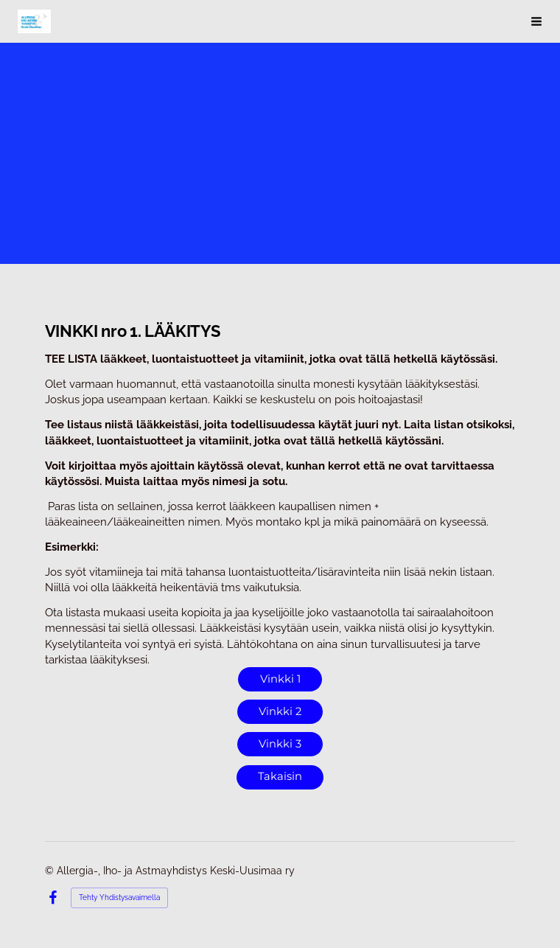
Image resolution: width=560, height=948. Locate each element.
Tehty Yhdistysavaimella (119, 898)
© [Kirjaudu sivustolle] (51, 871)
